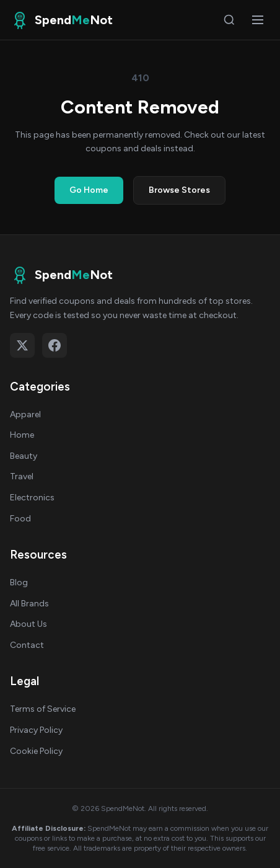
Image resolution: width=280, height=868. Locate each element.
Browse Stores (179, 190)
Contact (27, 645)
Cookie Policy (36, 751)
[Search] (229, 20)
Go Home (89, 190)
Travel (22, 476)
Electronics (32, 498)
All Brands (29, 604)
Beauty (24, 456)
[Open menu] (258, 20)
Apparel (25, 414)
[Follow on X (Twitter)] (22, 345)
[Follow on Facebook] (55, 345)
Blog (19, 582)
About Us (28, 624)
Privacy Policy (36, 730)
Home (22, 435)
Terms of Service (43, 709)
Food (20, 519)
